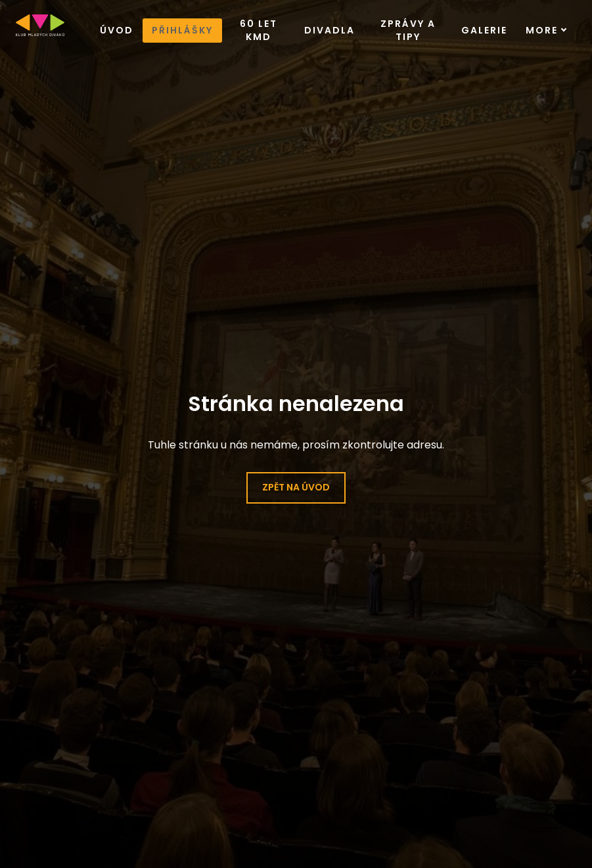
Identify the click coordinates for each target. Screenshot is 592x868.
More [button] (546, 30)
